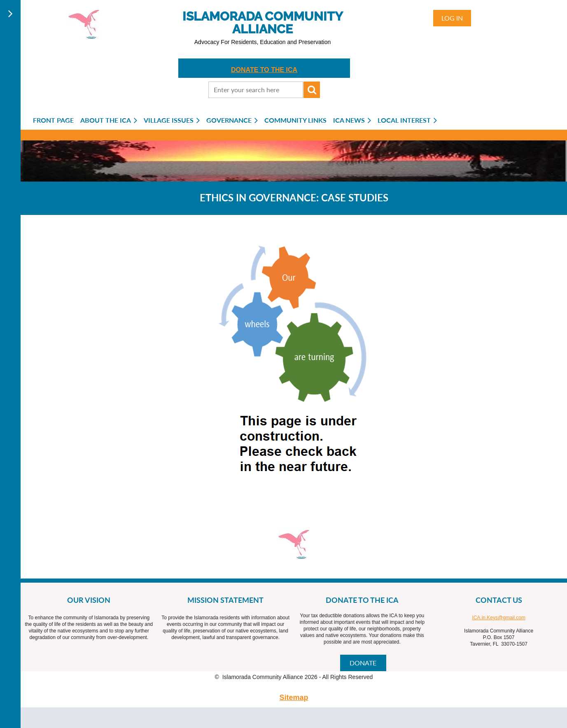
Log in (452, 18)
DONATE (363, 663)
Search (312, 90)
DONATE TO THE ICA (264, 70)
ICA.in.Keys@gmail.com (499, 618)
